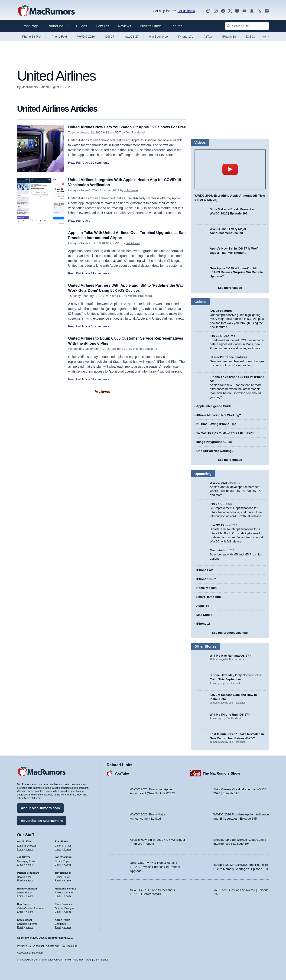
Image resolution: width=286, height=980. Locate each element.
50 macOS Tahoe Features (229, 357)
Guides (81, 26)
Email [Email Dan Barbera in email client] (20, 911)
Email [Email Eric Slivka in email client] (58, 848)
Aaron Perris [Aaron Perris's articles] (62, 919)
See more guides (230, 460)
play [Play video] (230, 169)
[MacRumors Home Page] (46, 11)
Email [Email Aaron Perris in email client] (58, 927)
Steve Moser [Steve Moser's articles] (25, 919)
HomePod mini (207, 588)
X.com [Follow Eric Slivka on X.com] (67, 848)
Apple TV (203, 606)
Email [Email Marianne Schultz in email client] (58, 895)
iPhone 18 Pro (31, 37)
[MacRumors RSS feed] (259, 11)
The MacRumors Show (221, 773)
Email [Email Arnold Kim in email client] (20, 848)
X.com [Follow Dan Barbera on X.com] (29, 911)
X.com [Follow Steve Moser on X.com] (29, 927)
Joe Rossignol (135, 138)
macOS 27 (132, 37)
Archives (102, 391)
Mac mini (216, 550)
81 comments (100, 273)
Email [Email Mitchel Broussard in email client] (20, 880)
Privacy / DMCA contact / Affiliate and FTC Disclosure (47, 946)
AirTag (208, 37)
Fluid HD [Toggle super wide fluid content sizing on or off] (78, 960)
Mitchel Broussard (140, 296)
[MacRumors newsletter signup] (267, 11)
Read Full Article (79, 168)
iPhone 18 (229, 37)
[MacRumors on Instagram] (216, 11)
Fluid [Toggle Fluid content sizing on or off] (68, 960)
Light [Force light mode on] (96, 960)
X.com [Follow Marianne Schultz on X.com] (67, 895)
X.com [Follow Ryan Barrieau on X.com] (67, 911)
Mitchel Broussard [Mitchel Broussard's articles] (28, 872)
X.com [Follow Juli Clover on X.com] (29, 864)
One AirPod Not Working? (215, 451)
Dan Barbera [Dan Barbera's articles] (25, 903)
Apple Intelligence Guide (214, 406)
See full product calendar (230, 633)
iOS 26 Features (221, 311)
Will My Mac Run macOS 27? (230, 656)
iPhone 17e (186, 37)
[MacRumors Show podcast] (208, 11)
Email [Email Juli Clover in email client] (20, 864)
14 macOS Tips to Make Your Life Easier (225, 433)
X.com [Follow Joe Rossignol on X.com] (67, 864)
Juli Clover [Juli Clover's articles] (24, 857)
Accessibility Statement (30, 953)
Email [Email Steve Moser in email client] (20, 927)
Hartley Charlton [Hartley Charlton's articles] (27, 888)
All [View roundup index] (266, 37)
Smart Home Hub (209, 597)
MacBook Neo (158, 37)
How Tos (102, 26)
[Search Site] (247, 26)
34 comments (100, 379)
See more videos (230, 288)
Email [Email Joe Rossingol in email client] (58, 864)
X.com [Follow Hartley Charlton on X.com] (29, 895)
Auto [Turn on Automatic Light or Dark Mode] (89, 960)
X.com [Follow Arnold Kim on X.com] (29, 848)
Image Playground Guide (214, 442)
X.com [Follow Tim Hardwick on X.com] (67, 880)
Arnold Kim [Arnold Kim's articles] (24, 841)
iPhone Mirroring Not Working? (219, 415)
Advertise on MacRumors (42, 820)
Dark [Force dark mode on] (104, 960)
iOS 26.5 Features (223, 336)
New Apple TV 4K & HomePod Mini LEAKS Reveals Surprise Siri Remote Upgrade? (236, 272)
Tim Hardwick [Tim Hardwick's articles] (63, 872)
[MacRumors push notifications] (252, 11)
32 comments (100, 168)
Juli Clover (131, 190)
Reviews (125, 26)
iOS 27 (110, 37)
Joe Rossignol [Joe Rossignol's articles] (63, 857)
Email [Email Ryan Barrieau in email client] (58, 911)
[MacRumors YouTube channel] (244, 11)
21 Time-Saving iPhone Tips (216, 424)
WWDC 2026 (86, 37)
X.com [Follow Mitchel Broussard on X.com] (29, 880)
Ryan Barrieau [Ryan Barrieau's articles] (63, 903)
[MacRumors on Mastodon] (237, 11)
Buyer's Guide (151, 26)
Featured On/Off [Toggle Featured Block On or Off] (28, 960)
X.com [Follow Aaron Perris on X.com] (67, 927)
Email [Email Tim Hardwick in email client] (58, 880)
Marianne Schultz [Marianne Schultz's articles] (65, 888)
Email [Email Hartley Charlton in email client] (20, 895)
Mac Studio (204, 615)
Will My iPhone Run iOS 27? (230, 715)
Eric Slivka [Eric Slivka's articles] (61, 841)
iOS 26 (251, 37)
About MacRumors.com (40, 807)
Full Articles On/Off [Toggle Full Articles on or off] (51, 960)
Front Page (30, 26)
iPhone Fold (59, 37)
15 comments (100, 326)
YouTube (122, 773)
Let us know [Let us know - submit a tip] (186, 11)
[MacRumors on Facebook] (223, 11)
